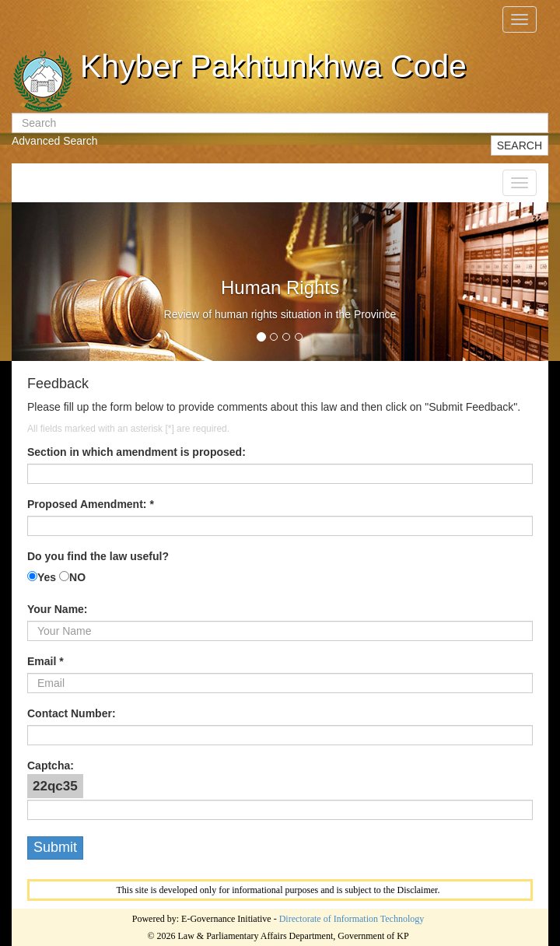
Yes (47, 577)
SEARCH (520, 145)
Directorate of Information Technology (352, 919)
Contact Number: (72, 713)
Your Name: (58, 609)
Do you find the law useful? (98, 556)
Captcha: (51, 766)
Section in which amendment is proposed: (136, 452)
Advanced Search (55, 141)
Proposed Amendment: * (91, 504)
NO (77, 577)
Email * (45, 661)
